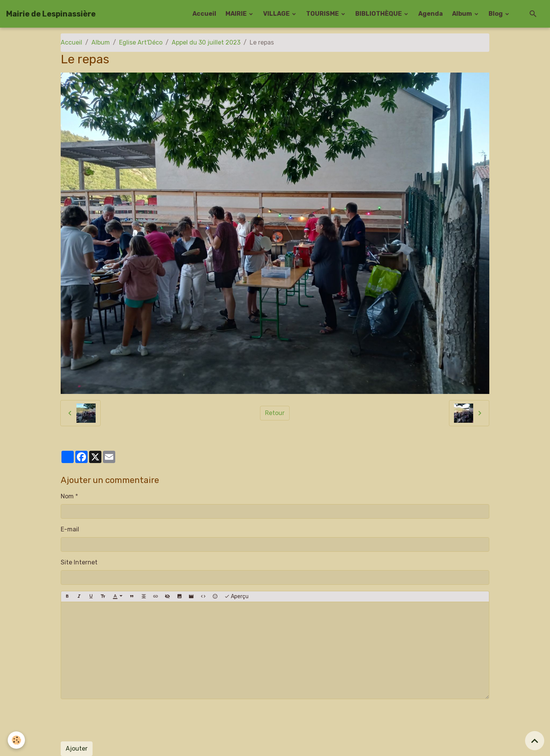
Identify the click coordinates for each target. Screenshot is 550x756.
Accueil (204, 14)
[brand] (51, 14)
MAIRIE (237, 14)
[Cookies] (16, 740)
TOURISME (323, 14)
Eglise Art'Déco (141, 42)
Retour (275, 413)
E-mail (70, 529)
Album (463, 14)
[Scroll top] (535, 741)
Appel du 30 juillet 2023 (206, 42)
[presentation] (119, 720)
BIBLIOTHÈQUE (379, 14)
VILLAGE (277, 14)
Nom (67, 496)
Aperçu (236, 597)
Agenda (431, 14)
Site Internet (79, 562)
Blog (496, 14)
